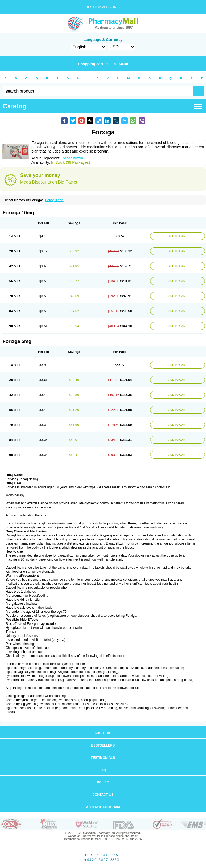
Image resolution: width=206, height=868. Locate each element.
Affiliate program (103, 807)
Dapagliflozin (72, 158)
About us (103, 733)
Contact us (103, 795)
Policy (103, 782)
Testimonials (103, 758)
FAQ (103, 770)
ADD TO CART (177, 236)
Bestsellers (103, 745)
